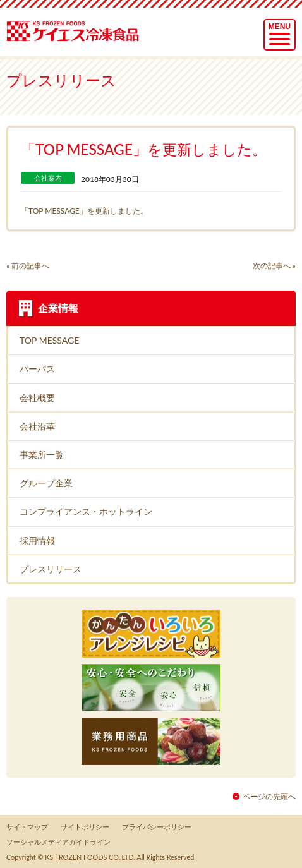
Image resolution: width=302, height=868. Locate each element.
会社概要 (37, 398)
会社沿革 (37, 426)
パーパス (37, 369)
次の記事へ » (274, 266)
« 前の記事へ (28, 266)
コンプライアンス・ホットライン (86, 511)
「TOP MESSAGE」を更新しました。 (84, 211)
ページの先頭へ (269, 796)
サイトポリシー (85, 827)
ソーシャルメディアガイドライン (58, 842)
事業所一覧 (42, 455)
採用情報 (37, 540)
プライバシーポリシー (157, 827)
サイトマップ (27, 827)
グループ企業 (46, 483)
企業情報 (58, 308)
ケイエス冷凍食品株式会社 (76, 27)
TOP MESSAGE (49, 340)
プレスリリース (51, 569)
